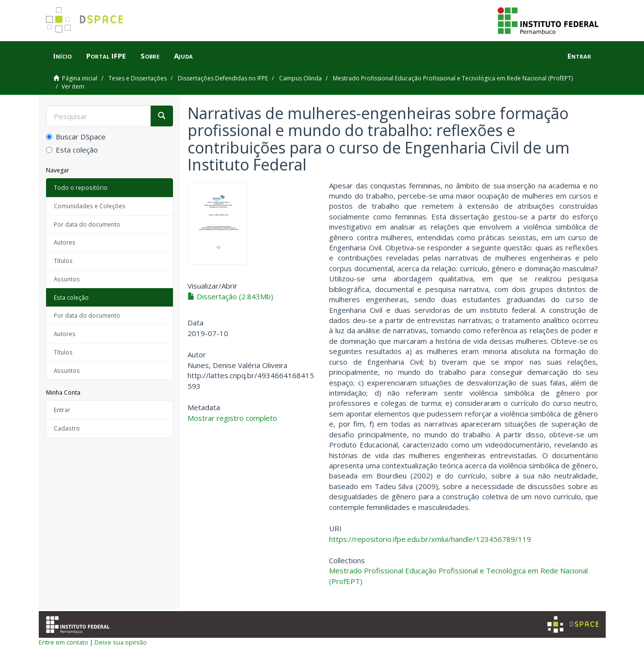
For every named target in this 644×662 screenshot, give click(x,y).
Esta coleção (72, 150)
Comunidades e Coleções (90, 206)
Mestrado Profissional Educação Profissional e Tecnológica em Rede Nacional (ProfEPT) (453, 78)
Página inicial (80, 78)
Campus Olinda (300, 78)
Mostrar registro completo (232, 418)
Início (63, 56)
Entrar (62, 410)
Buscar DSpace (76, 137)
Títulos (63, 261)
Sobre (150, 56)
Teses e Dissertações (138, 78)
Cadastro (67, 428)
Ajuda (183, 56)
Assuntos (67, 279)
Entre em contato (63, 642)
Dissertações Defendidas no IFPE (223, 78)
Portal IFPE (106, 56)
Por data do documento (87, 224)
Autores (65, 242)
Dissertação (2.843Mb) (230, 296)
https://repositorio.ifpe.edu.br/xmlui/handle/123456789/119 (430, 539)
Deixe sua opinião (121, 642)
